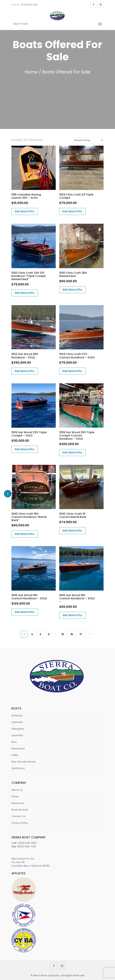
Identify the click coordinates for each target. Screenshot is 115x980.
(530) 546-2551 (29, 5)
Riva (14, 742)
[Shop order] (88, 140)
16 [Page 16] (72, 634)
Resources (18, 803)
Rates (15, 797)
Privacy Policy (20, 823)
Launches (17, 735)
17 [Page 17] (81, 634)
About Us (17, 790)
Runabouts (18, 749)
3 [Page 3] (40, 634)
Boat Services (20, 810)
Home (31, 72)
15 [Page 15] (63, 634)
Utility (15, 755)
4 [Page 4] (49, 634)
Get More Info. (25, 211)
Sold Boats (18, 768)
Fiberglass (18, 729)
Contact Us (18, 816)
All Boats (17, 716)
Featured (17, 722)
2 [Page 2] (32, 634)
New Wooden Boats (24, 762)
